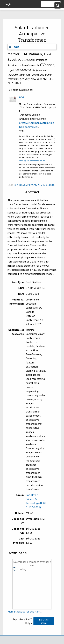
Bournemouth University (8, 13)
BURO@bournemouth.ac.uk (32, 161)
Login (8, 4)
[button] (44, 621)
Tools (14, 47)
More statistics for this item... (25, 611)
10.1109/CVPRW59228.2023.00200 (34, 185)
